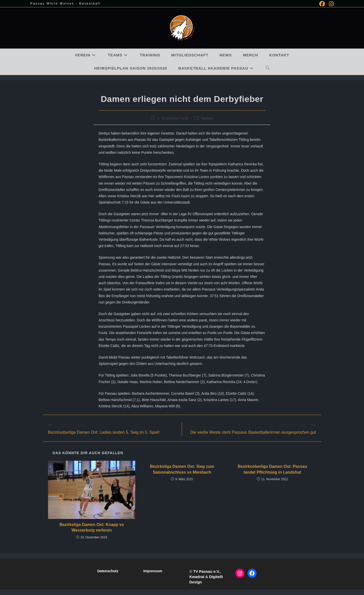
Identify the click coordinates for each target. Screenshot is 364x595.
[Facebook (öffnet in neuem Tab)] (322, 4)
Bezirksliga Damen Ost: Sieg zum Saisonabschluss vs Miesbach (182, 469)
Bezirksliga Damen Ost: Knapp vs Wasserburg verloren (92, 527)
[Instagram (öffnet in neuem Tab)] (330, 4)
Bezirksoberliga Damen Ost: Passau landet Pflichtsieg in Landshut (272, 469)
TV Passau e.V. (206, 571)
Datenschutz (108, 571)
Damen (207, 118)
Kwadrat (197, 577)
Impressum (153, 571)
